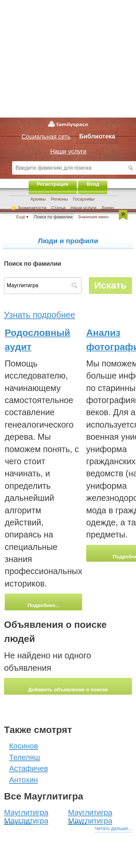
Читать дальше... (113, 828)
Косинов (24, 746)
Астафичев (29, 768)
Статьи (59, 208)
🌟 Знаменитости (28, 208)
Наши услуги (84, 208)
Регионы (59, 199)
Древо (108, 208)
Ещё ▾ (22, 217)
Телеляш (25, 757)
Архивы (38, 199)
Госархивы (84, 199)
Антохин (24, 780)
